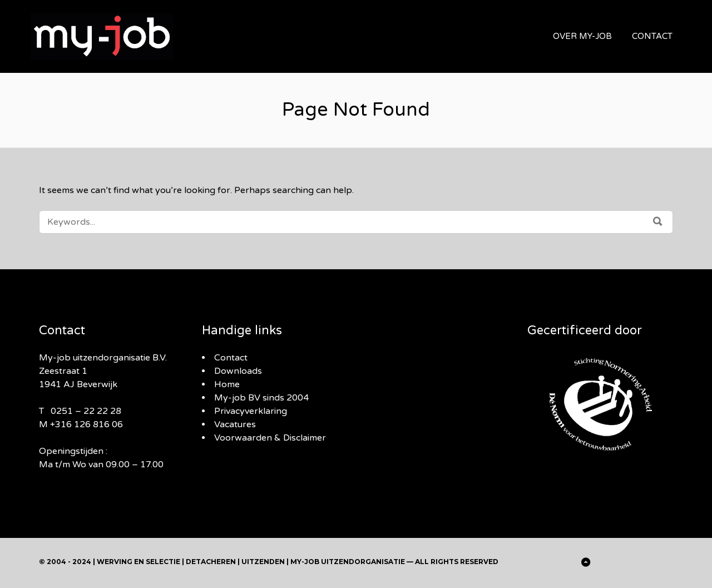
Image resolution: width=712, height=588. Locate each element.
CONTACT (652, 36)
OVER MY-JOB (582, 36)
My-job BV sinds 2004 (261, 398)
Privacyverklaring (251, 411)
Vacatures (235, 424)
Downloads (238, 371)
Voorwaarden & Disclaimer (270, 438)
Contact (231, 358)
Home (227, 384)
